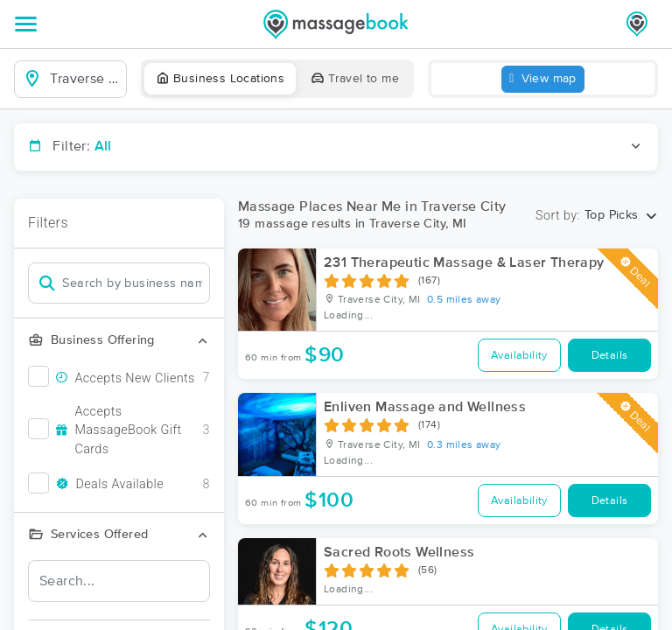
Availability (519, 356)
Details (610, 356)
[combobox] (84, 79)
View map (543, 79)
